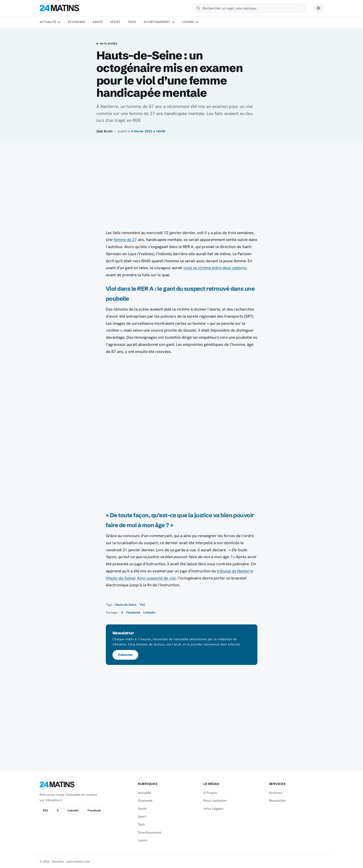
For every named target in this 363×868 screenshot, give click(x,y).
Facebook (133, 612)
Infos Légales (213, 809)
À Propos (210, 793)
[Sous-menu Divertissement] (173, 22)
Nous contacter (215, 801)
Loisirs (188, 22)
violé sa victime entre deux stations (215, 268)
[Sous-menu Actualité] (59, 22)
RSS (45, 810)
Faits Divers (109, 44)
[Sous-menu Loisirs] (197, 22)
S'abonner (125, 655)
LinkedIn (149, 612)
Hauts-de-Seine (126, 605)
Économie (76, 22)
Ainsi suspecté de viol (156, 578)
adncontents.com (78, 861)
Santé (98, 22)
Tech (132, 22)
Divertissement (157, 22)
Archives (276, 793)
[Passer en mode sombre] (318, 8)
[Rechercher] (252, 8)
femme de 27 (125, 240)
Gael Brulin (105, 131)
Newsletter (278, 801)
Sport (115, 22)
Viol (142, 605)
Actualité (48, 22)
